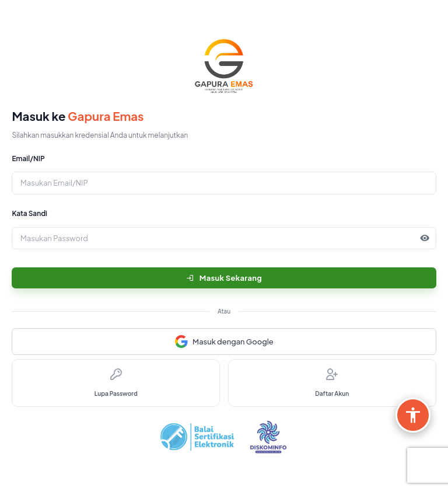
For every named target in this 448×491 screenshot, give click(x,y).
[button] (425, 238)
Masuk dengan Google (224, 342)
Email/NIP (28, 159)
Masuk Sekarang (224, 278)
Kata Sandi (29, 213)
